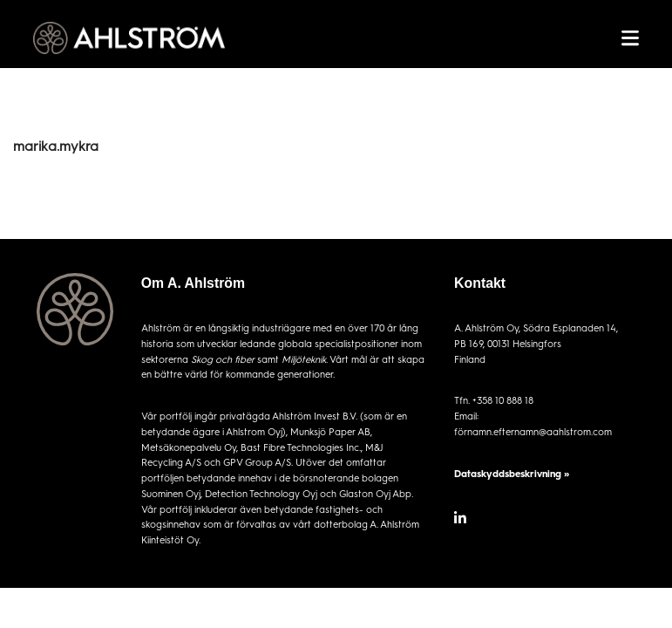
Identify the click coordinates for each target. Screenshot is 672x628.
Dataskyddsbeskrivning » (512, 473)
